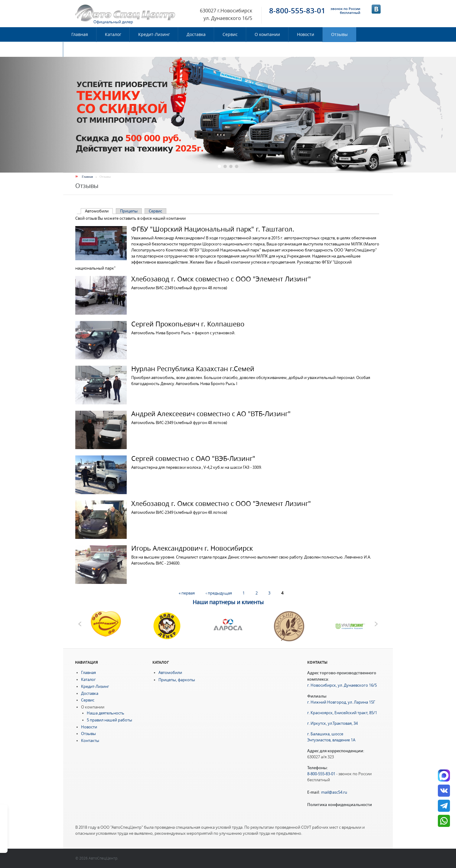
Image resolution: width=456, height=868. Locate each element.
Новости (306, 34)
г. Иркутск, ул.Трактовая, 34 (332, 723)
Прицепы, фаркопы (177, 680)
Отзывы (339, 34)
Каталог (113, 34)
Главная (80, 34)
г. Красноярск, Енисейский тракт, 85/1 (342, 713)
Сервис (230, 34)
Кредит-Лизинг (154, 34)
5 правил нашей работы (109, 720)
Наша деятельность (106, 713)
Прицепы (129, 211)
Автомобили (99, 211)
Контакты (82, 49)
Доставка (196, 34)
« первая (187, 593)
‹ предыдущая (219, 593)
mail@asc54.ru (334, 792)
